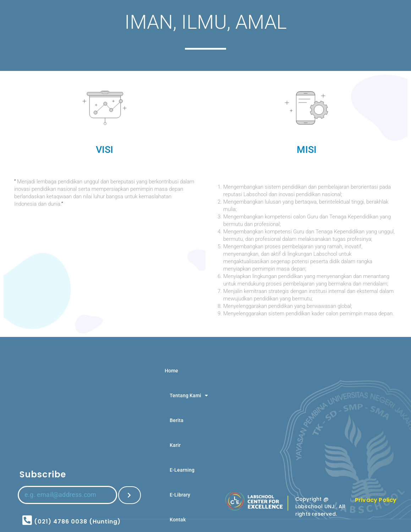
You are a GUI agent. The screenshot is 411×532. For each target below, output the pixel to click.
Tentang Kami (189, 395)
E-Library (180, 495)
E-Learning (182, 470)
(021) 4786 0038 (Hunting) (77, 522)
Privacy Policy (376, 500)
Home (171, 371)
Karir (175, 445)
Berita (177, 420)
